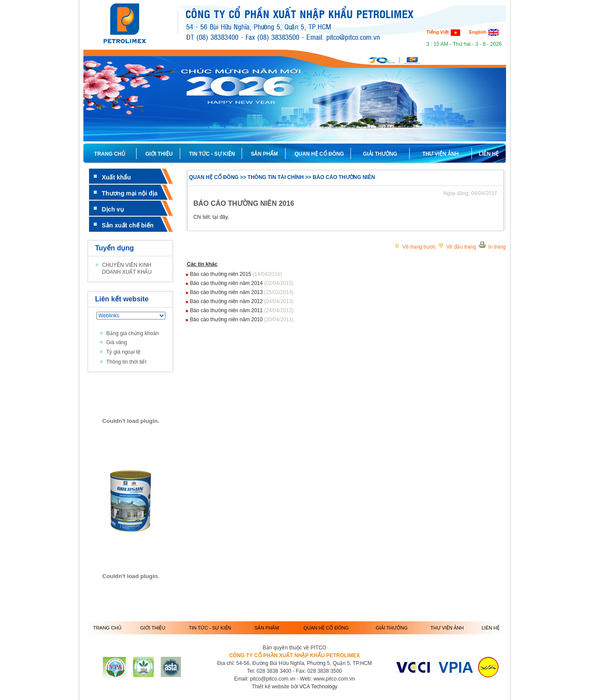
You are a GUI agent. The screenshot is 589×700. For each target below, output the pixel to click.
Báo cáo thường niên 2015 (221, 274)
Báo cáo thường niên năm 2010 (227, 320)
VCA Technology (318, 687)
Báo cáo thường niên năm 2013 (227, 292)
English (484, 32)
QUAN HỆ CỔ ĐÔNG (326, 628)
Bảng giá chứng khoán (132, 333)
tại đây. (221, 217)
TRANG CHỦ (110, 154)
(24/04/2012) (279, 310)
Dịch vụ (113, 209)
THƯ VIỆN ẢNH (440, 154)
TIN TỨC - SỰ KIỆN (210, 628)
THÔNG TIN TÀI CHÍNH (276, 177)
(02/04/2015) (279, 283)
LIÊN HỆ (489, 154)
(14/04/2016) (267, 274)
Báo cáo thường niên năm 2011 (227, 310)
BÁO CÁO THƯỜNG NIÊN (344, 177)
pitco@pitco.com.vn (272, 679)
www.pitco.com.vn (334, 679)
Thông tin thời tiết (126, 362)
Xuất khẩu (116, 177)
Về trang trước (415, 247)
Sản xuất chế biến (128, 225)
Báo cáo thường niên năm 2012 (227, 301)
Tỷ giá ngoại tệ (123, 352)
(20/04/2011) (279, 320)
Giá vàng (117, 342)
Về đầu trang (457, 247)
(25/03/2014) (279, 292)
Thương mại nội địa (130, 193)
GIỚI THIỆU (153, 628)
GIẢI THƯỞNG (380, 154)
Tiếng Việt (444, 32)
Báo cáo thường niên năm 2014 (227, 283)
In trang (492, 247)
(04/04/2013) (279, 301)
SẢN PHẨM (267, 628)
